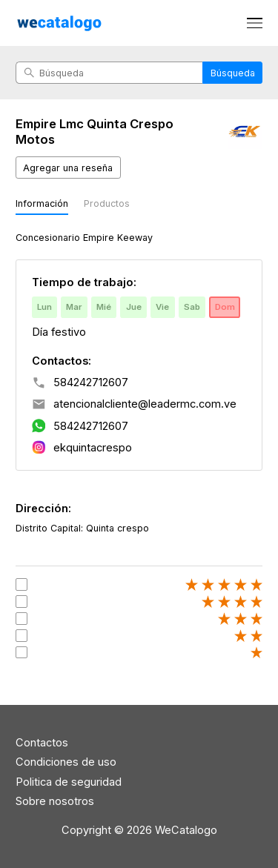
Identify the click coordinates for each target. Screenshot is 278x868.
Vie (162, 307)
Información (42, 203)
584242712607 (91, 382)
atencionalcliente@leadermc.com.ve (145, 404)
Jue (134, 307)
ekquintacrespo (93, 448)
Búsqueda (233, 73)
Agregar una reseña (68, 168)
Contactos (42, 743)
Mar (74, 307)
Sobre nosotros (55, 801)
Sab (192, 307)
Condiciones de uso (66, 762)
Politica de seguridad (69, 782)
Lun (44, 307)
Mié (104, 307)
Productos (107, 203)
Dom (225, 307)
